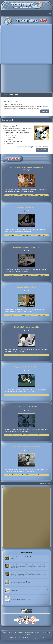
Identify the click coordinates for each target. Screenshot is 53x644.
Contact (44, 632)
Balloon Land (28, 565)
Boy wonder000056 (15, 599)
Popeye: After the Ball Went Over (27, 367)
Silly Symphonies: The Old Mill (26, 407)
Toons (10, 632)
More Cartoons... (46, 483)
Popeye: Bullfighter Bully (26, 287)
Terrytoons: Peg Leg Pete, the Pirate (26, 247)
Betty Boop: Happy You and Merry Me (26, 447)
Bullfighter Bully (29, 573)
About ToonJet (19, 632)
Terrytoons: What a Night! (26, 207)
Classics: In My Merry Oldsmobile (26, 327)
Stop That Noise (29, 581)
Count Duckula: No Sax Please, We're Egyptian (27, 167)
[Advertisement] (16, 79)
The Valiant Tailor (29, 557)
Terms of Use (29, 632)
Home (5, 632)
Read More (45, 111)
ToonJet (13, 557)
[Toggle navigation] (50, 13)
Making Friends (29, 589)
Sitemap (37, 632)
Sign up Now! (42, 150)
